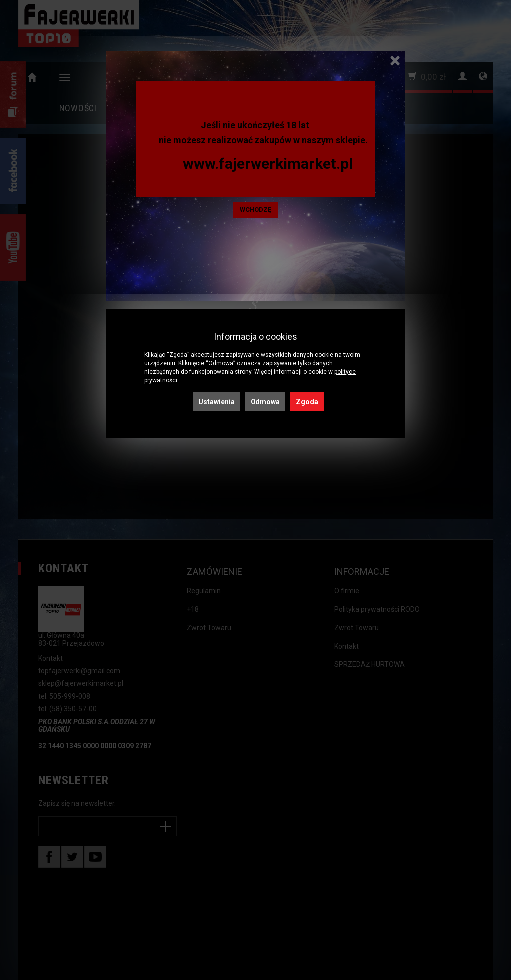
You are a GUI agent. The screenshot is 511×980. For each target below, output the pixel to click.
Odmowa (265, 402)
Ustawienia (216, 402)
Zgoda (307, 402)
